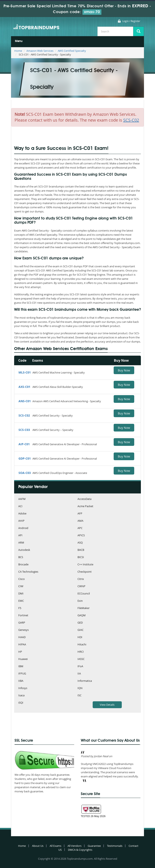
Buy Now (124, 370)
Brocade (23, 565)
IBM (21, 666)
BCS (21, 557)
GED (80, 623)
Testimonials (115, 846)
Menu (19, 41)
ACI (20, 506)
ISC (79, 696)
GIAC (81, 630)
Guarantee (94, 846)
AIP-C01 (24, 444)
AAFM (22, 499)
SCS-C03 (24, 430)
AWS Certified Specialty (72, 51)
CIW (21, 586)
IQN (80, 688)
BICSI (81, 557)
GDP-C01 (25, 458)
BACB (81, 550)
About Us (38, 846)
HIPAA (22, 645)
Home (18, 51)
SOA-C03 (25, 473)
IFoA (80, 666)
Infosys (23, 688)
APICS (81, 536)
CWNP (81, 586)
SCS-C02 (24, 415)
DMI (21, 594)
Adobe (22, 514)
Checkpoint (85, 572)
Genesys (23, 630)
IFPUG (22, 674)
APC (80, 528)
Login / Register (131, 21)
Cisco (22, 579)
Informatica (85, 681)
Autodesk (24, 550)
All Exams (55, 846)
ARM (21, 543)
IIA (79, 674)
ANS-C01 (25, 401)
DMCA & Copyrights (80, 850)
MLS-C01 (25, 372)
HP (20, 652)
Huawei (23, 659)
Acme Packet (85, 506)
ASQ (80, 543)
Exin (80, 601)
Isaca (21, 696)
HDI (80, 637)
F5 (20, 608)
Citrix (81, 579)
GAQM (82, 616)
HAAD (22, 637)
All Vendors (74, 846)
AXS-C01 (24, 387)
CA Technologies (28, 572)
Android (23, 528)
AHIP (21, 521)
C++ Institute (85, 565)
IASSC (81, 659)
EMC (21, 601)
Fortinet (23, 616)
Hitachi (82, 645)
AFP (80, 514)
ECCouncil (84, 594)
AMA (80, 521)
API (20, 536)
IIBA (21, 681)
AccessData (84, 499)
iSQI (21, 703)
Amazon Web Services (40, 51)
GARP (22, 623)
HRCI (81, 652)
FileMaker (84, 608)
